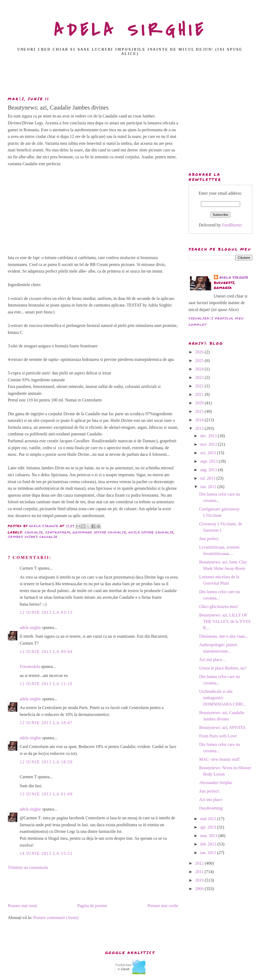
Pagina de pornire (92, 906)
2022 (200, 386)
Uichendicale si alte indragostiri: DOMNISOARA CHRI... (223, 698)
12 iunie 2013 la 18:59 (46, 762)
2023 (200, 377)
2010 (200, 880)
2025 (200, 360)
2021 (200, 394)
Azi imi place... (212, 660)
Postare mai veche (163, 906)
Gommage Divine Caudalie (99, 532)
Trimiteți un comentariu (28, 867)
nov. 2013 (209, 444)
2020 (200, 403)
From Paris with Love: (218, 736)
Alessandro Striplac (216, 783)
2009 (200, 889)
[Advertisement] (131, 78)
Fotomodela (30, 666)
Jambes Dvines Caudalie (33, 537)
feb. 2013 (209, 844)
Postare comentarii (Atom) (56, 918)
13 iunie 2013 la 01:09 (46, 794)
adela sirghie (30, 627)
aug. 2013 (209, 470)
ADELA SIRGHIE (130, 30)
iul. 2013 (208, 478)
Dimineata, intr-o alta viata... (224, 636)
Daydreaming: (211, 808)
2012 (200, 863)
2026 (200, 352)
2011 (200, 872)
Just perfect (209, 539)
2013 (200, 428)
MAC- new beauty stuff (219, 759)
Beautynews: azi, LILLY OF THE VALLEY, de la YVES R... (225, 621)
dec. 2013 (209, 436)
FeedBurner (232, 225)
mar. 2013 (209, 836)
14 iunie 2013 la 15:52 (46, 853)
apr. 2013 (209, 827)
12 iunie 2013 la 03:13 (46, 612)
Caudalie (34, 532)
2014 (200, 420)
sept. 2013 (210, 461)
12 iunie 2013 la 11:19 (46, 684)
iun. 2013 (209, 487)
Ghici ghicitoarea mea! (219, 607)
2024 (200, 369)
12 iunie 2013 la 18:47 (46, 723)
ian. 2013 (209, 853)
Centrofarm (58, 532)
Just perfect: (210, 791)
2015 (200, 411)
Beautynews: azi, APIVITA (222, 727)
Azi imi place (211, 800)
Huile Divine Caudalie (151, 532)
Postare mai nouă (22, 906)
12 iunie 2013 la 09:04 (46, 652)
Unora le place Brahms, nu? (223, 668)
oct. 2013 (209, 453)
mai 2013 (209, 819)
